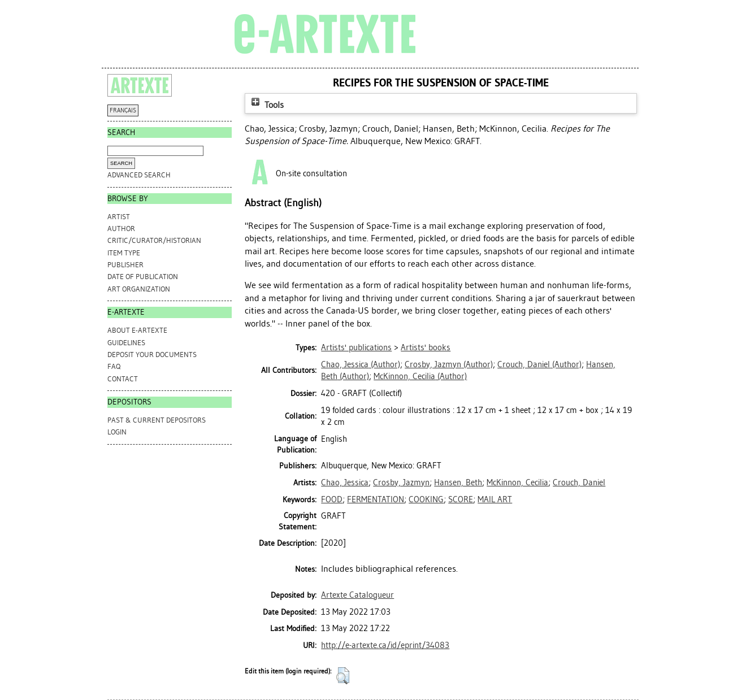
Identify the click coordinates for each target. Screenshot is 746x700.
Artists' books (426, 347)
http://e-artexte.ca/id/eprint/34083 (385, 645)
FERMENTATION (376, 499)
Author (121, 229)
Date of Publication (143, 277)
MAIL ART (495, 499)
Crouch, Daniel (579, 482)
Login (117, 432)
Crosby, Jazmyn (401, 482)
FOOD (332, 499)
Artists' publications (356, 347)
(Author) (361, 364)
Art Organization (139, 289)
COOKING (426, 499)
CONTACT (123, 379)
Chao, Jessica (345, 482)
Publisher (125, 265)
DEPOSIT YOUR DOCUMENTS (152, 355)
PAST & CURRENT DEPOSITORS (157, 420)
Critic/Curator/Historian (154, 240)
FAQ (114, 366)
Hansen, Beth (458, 482)
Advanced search (139, 175)
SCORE (461, 499)
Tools (266, 105)
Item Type (124, 253)
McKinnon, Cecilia (517, 482)
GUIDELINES (126, 343)
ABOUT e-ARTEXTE (137, 330)
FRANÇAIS (123, 110)
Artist (119, 217)
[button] (343, 676)
